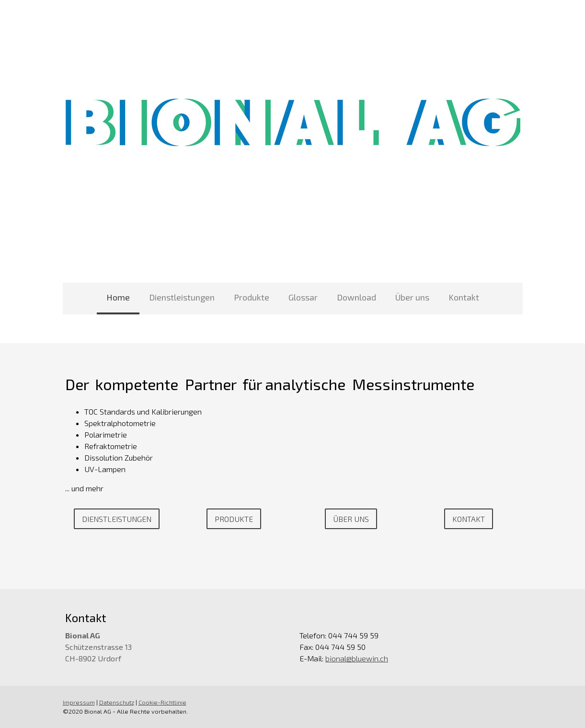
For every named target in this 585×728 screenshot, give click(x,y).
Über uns (412, 297)
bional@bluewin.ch (357, 658)
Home (118, 297)
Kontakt (464, 297)
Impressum (79, 702)
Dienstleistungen (182, 297)
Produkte (252, 297)
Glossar (303, 297)
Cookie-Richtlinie (162, 702)
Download (356, 297)
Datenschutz (117, 702)
